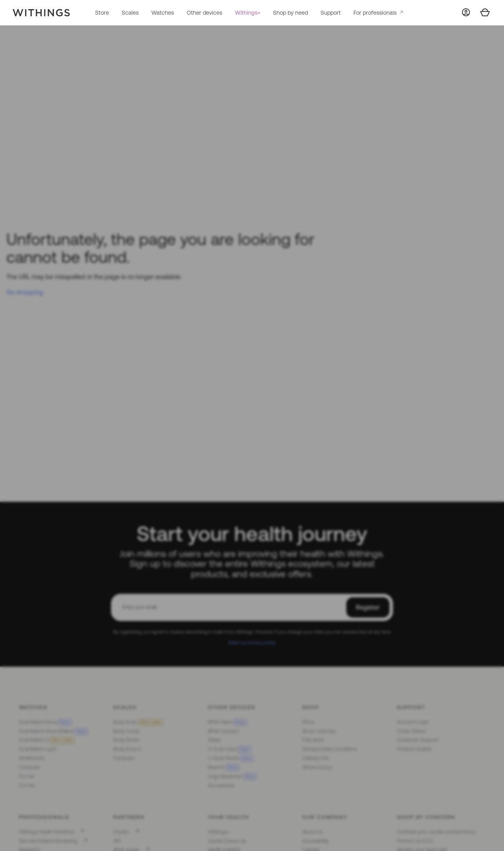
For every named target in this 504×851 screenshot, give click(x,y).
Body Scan (138, 722)
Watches (163, 13)
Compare (30, 767)
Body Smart (126, 740)
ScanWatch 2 (47, 740)
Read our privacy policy (252, 642)
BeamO (224, 767)
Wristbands (32, 758)
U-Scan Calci (230, 749)
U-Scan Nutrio (231, 758)
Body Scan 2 (127, 749)
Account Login (413, 722)
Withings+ (248, 13)
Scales (130, 13)
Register (368, 607)
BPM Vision (227, 722)
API (117, 841)
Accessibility (316, 841)
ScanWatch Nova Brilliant (53, 731)
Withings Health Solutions (47, 832)
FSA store (313, 740)
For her (27, 776)
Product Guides (414, 749)
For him (27, 785)
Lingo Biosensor (232, 776)
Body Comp (127, 731)
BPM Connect (223, 731)
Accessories (221, 785)
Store (102, 13)
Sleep (214, 740)
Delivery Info (316, 758)
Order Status (411, 731)
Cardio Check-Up (227, 841)
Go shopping (25, 292)
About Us (312, 832)
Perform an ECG (415, 841)
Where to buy (317, 767)
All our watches (319, 731)
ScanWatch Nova (45, 722)
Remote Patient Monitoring (48, 841)
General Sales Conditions (330, 749)
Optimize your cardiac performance (436, 832)
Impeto (121, 832)
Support (331, 13)
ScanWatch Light (38, 749)
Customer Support (418, 740)
